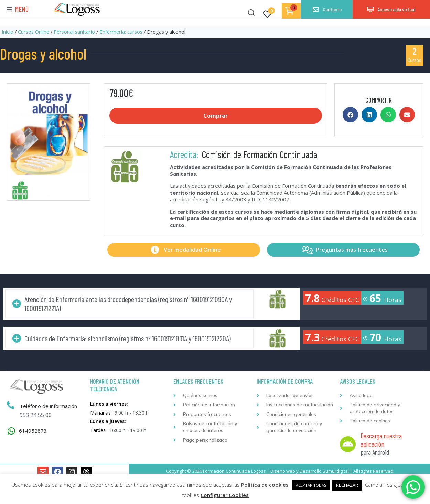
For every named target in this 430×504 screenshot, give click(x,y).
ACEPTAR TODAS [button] (311, 485)
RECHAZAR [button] (347, 485)
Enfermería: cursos (121, 32)
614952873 (33, 431)
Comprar (216, 116)
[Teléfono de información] (11, 406)
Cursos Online (34, 32)
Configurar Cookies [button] (225, 495)
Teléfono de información (48, 406)
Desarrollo (311, 471)
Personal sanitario (74, 32)
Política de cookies (265, 485)
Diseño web (283, 471)
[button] (18, 9)
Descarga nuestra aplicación (381, 440)
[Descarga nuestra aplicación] (348, 444)
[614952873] (11, 431)
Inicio (8, 32)
